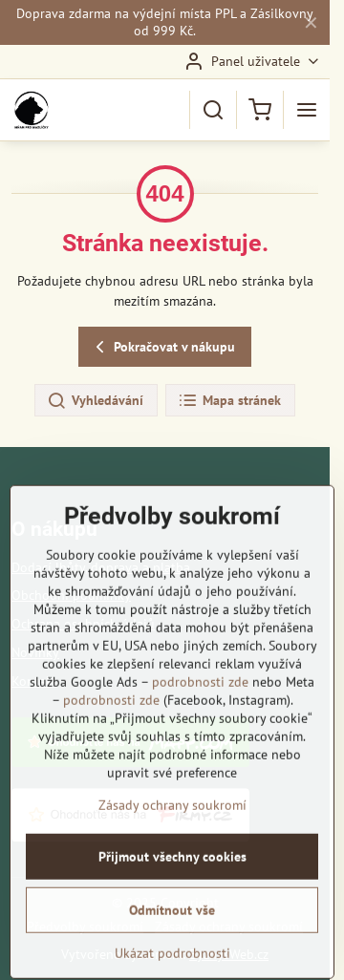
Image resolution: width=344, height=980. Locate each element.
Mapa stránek (229, 401)
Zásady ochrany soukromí (172, 881)
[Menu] (307, 110)
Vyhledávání (95, 401)
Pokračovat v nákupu (162, 347)
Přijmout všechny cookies (172, 932)
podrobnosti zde (200, 757)
